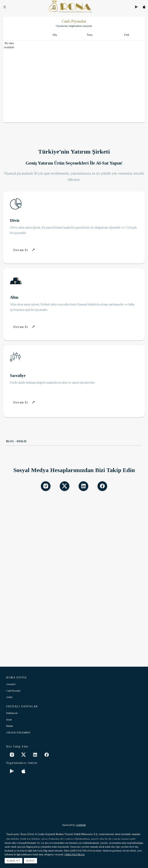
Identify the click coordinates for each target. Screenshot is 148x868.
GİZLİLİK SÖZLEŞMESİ (18, 733)
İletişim (10, 726)
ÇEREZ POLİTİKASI (74, 855)
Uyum (9, 720)
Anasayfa (11, 684)
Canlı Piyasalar (13, 691)
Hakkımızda (12, 713)
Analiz (9, 697)
